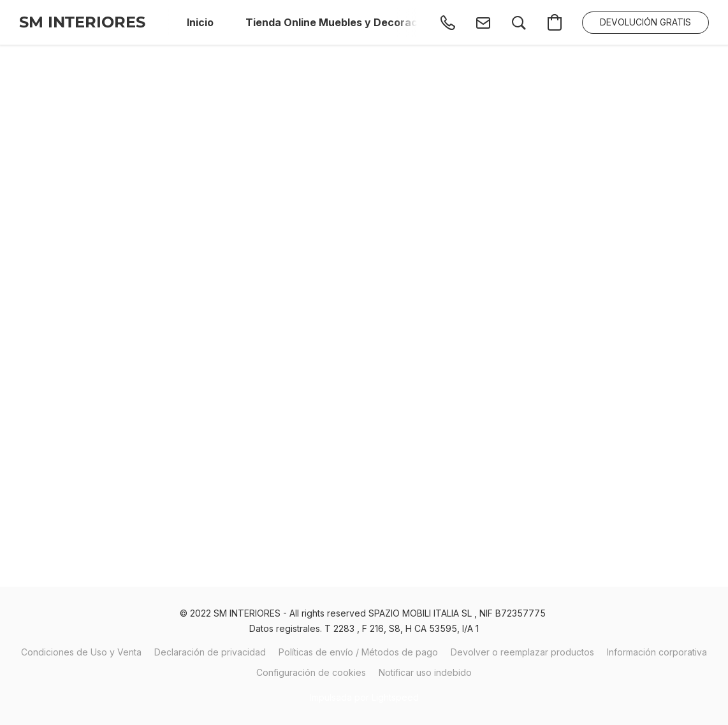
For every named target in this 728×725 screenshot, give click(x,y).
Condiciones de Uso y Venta (81, 652)
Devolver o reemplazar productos (522, 652)
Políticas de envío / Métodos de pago (358, 652)
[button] (82, 22)
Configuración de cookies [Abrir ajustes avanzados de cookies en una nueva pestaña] (311, 672)
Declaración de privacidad (210, 652)
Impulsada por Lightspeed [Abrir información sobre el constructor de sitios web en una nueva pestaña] (364, 697)
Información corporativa (657, 652)
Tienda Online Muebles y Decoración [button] (343, 22)
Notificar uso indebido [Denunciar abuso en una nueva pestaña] (425, 672)
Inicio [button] (200, 22)
